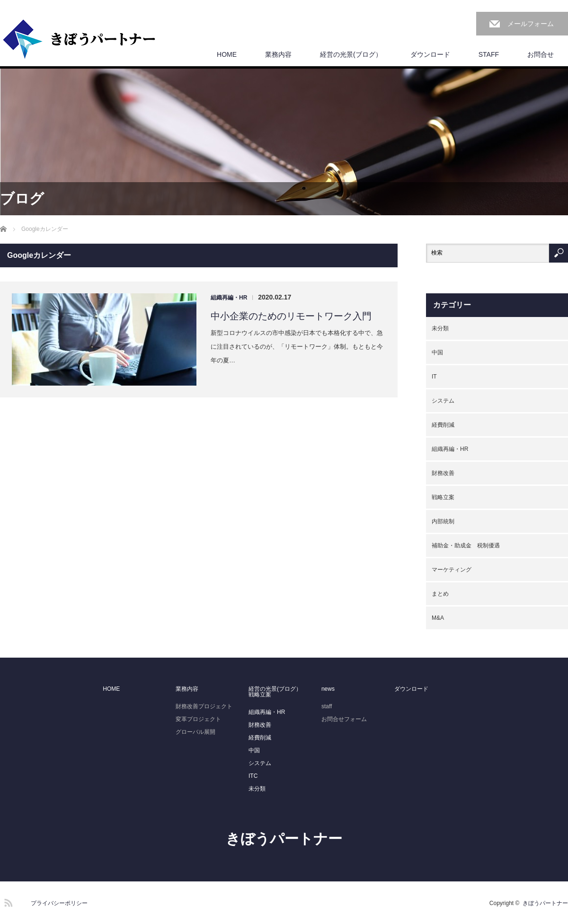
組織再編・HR (229, 298)
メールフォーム (531, 24)
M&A (438, 618)
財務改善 (443, 473)
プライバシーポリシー (59, 903)
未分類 (440, 328)
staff (327, 706)
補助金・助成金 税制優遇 (466, 546)
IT (434, 377)
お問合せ (541, 54)
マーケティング (452, 570)
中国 (437, 352)
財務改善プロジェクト (204, 706)
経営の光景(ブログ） (351, 54)
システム (443, 401)
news (328, 689)
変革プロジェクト (198, 719)
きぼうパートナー (284, 839)
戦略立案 (443, 497)
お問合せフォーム (344, 719)
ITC (253, 776)
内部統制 (443, 521)
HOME (227, 54)
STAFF (489, 54)
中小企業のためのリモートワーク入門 (291, 316)
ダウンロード (430, 54)
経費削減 (443, 425)
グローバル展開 (195, 732)
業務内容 (278, 54)
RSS (7, 901)
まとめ (440, 594)
